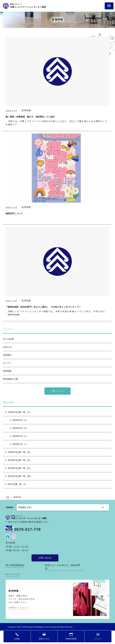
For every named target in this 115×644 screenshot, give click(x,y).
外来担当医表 (71, 639)
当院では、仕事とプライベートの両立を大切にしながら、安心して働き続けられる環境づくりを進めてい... (56, 123)
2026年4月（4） (19, 420)
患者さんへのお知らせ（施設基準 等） (63, 567)
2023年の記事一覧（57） (19, 468)
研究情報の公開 (10, 379)
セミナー (7, 363)
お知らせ (7, 347)
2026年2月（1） (19, 436)
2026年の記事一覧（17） (18, 412)
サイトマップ (13, 574)
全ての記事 (8, 339)
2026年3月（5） (19, 428)
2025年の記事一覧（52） (19, 452)
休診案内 (7, 355)
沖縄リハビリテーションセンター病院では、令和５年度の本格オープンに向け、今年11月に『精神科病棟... (56, 313)
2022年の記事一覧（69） (19, 476)
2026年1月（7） (19, 444)
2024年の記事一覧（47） (19, 460)
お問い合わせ (45, 558)
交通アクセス (44, 639)
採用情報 (7, 371)
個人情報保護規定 (15, 565)
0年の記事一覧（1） (16, 484)
